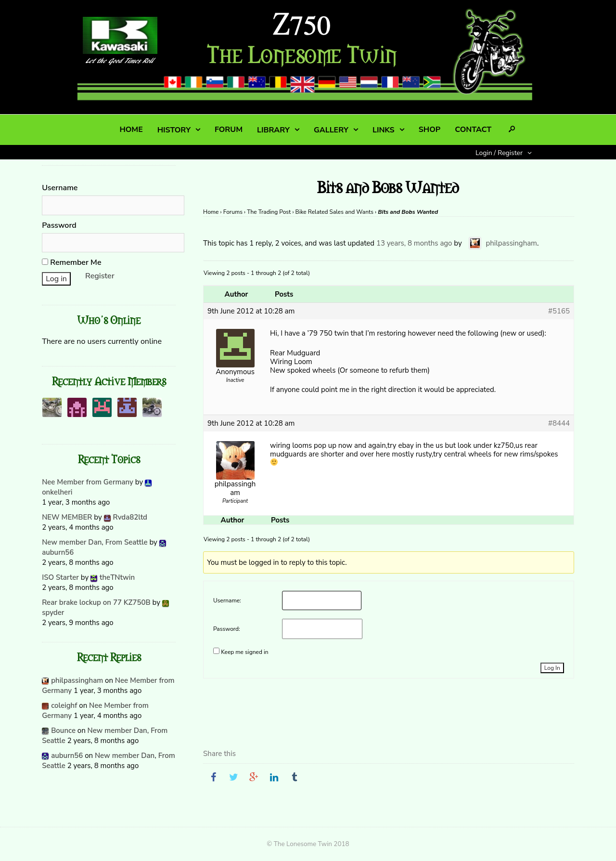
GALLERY (331, 130)
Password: (227, 629)
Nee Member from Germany (88, 482)
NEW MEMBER (67, 517)
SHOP (430, 130)
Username (60, 188)
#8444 (559, 423)
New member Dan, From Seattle (95, 542)
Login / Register (499, 153)
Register (100, 276)
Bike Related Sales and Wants (334, 212)
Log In (552, 668)
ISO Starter (60, 577)
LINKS (384, 130)
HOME (131, 130)
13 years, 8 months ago (414, 243)
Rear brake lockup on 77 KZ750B (96, 602)
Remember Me (71, 262)
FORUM (229, 130)
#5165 (559, 311)
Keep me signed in (244, 652)
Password (59, 225)
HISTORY (174, 130)
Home (211, 212)
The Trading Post (269, 212)
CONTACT (473, 130)
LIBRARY (273, 130)
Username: (227, 600)
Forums (233, 212)
